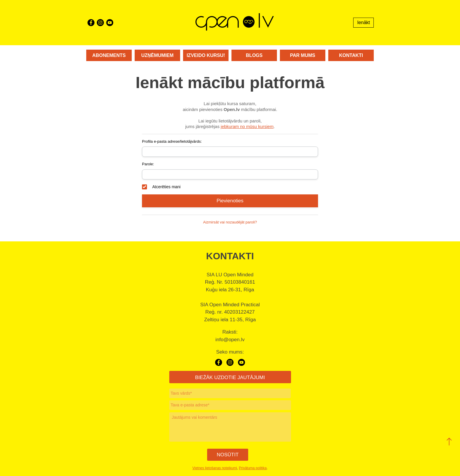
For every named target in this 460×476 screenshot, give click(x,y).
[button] (449, 441)
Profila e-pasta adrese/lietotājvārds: (172, 141)
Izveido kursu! (206, 55)
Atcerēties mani (161, 187)
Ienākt (363, 22)
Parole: (148, 164)
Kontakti (351, 55)
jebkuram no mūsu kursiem (247, 126)
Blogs (254, 55)
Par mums (303, 55)
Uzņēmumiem (157, 55)
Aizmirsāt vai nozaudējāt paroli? (230, 222)
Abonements (109, 55)
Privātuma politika (253, 468)
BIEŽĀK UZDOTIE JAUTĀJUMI (230, 377)
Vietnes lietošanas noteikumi (215, 468)
